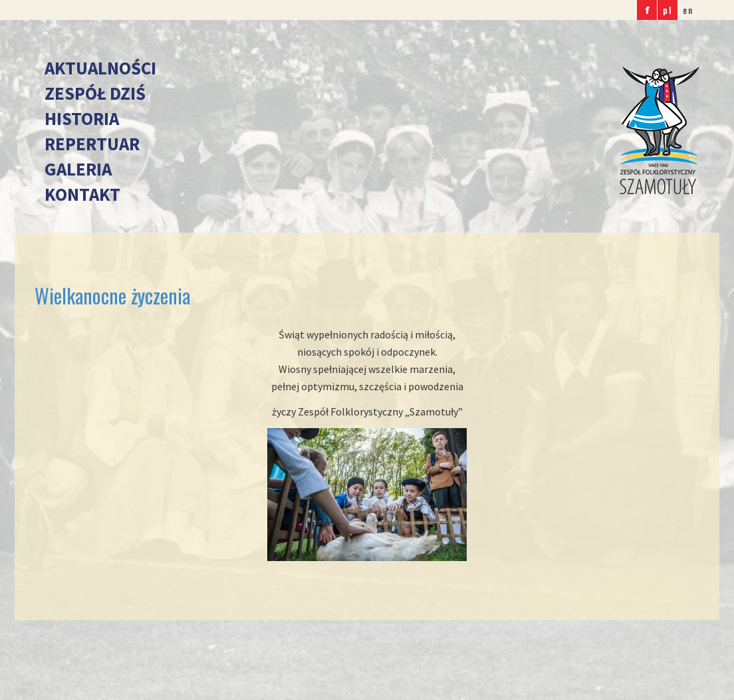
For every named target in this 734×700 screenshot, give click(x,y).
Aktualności (100, 68)
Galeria (78, 169)
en (688, 10)
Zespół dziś (95, 93)
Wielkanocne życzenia (112, 295)
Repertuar (92, 144)
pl (668, 10)
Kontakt (82, 194)
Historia (82, 118)
